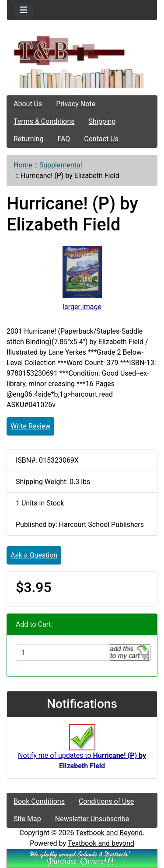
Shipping (102, 121)
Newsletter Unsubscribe (92, 819)
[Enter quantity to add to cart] (63, 652)
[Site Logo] (82, 50)
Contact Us (101, 139)
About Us (28, 104)
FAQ (64, 139)
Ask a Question (34, 555)
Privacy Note (76, 104)
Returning (28, 139)
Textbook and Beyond (109, 833)
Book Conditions (39, 801)
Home (23, 165)
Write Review (30, 426)
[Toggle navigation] (24, 10)
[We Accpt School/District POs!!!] (82, 858)
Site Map (27, 819)
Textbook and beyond (101, 843)
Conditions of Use (106, 801)
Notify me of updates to (82, 751)
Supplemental (61, 165)
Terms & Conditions (44, 121)
